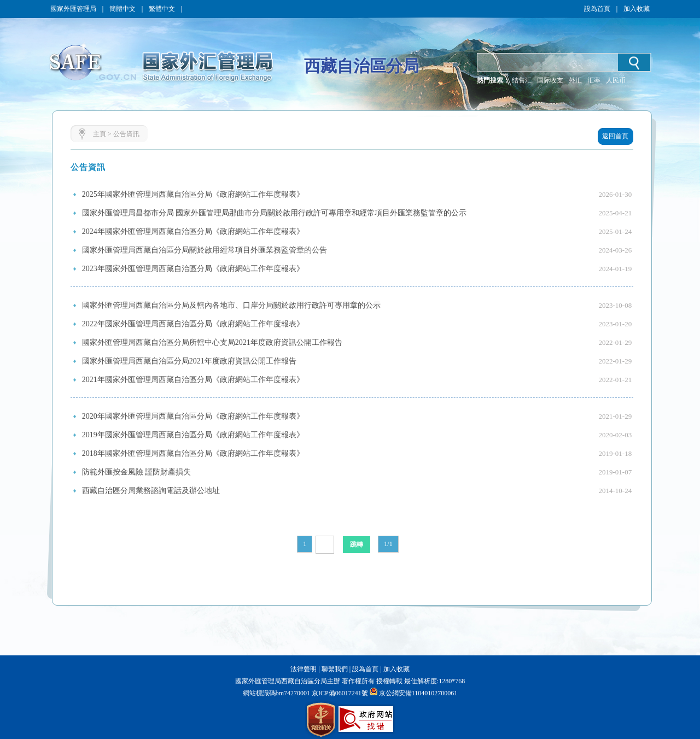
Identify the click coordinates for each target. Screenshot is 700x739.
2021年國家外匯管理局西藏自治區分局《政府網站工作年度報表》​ (193, 380)
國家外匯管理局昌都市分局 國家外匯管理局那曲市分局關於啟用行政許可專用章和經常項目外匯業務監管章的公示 (275, 213)
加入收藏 (637, 9)
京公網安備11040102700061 (418, 693)
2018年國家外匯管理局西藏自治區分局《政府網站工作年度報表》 (193, 453)
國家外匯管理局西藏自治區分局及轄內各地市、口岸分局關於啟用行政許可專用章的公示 (231, 305)
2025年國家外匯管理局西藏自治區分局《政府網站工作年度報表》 (193, 194)
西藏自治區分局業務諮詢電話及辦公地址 (151, 491)
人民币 (616, 80)
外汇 (575, 80)
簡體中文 (122, 9)
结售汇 (522, 80)
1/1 (388, 544)
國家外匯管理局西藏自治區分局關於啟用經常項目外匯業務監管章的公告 (205, 250)
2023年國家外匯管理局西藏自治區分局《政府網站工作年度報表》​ (193, 269)
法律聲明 (304, 669)
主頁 (100, 134)
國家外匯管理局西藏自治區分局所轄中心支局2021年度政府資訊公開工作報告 (212, 342)
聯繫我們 (335, 669)
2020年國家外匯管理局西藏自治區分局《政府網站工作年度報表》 (193, 416)
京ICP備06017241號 (339, 693)
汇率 (594, 80)
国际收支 (550, 80)
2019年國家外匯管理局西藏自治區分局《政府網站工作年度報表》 (193, 435)
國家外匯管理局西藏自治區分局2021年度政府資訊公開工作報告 (189, 361)
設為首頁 (597, 9)
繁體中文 (162, 9)
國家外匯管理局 (73, 9)
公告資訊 (126, 134)
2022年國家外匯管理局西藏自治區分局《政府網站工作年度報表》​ (193, 324)
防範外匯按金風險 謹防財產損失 (137, 472)
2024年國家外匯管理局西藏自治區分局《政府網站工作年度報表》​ (193, 231)
